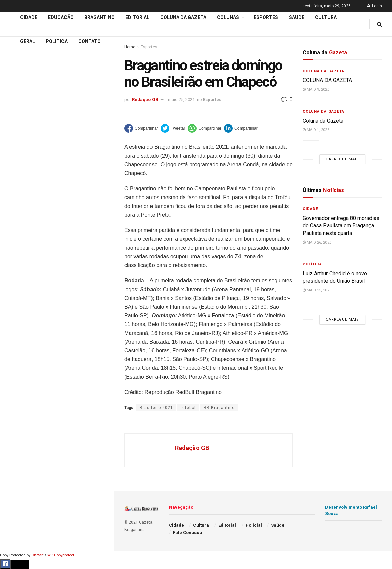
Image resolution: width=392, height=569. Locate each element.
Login (375, 6)
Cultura (15, 288)
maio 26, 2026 (317, 242)
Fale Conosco (22, 352)
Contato (90, 41)
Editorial (16, 236)
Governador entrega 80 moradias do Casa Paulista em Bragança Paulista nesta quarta (341, 226)
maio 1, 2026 (316, 130)
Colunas (228, 17)
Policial (15, 301)
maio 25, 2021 (181, 100)
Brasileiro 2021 (156, 408)
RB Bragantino (219, 408)
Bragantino (19, 262)
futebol (188, 408)
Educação (18, 224)
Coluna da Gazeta (26, 250)
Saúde (14, 326)
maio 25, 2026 (317, 290)
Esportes (17, 275)
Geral (13, 339)
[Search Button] (100, 402)
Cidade (15, 211)
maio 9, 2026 (316, 90)
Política (15, 313)
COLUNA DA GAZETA (327, 80)
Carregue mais (57, 158)
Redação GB (145, 100)
